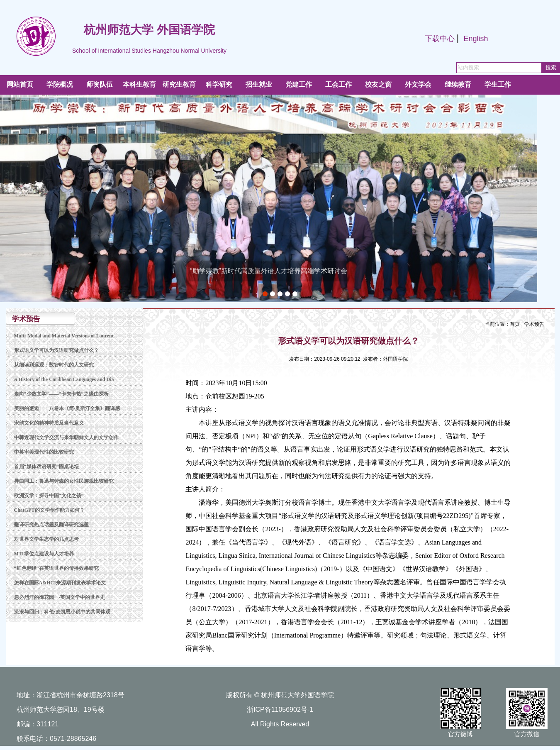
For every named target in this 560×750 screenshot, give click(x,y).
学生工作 (498, 84)
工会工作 (338, 84)
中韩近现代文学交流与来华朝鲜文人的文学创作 (66, 437)
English (476, 39)
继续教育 (458, 84)
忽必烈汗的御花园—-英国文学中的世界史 (60, 597)
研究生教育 (179, 84)
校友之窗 (378, 84)
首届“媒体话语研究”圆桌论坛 (46, 467)
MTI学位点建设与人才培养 (44, 554)
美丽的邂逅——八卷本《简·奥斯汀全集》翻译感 (67, 408)
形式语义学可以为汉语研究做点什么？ (56, 350)
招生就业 (259, 84)
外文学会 (418, 84)
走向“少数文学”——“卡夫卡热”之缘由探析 (61, 394)
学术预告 (534, 324)
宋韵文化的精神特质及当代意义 (49, 423)
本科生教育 (139, 84)
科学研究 (219, 84)
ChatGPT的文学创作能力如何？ (49, 510)
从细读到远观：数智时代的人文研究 (54, 365)
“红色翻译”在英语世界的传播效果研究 (56, 568)
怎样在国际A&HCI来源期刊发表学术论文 (60, 583)
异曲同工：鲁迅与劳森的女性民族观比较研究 (64, 481)
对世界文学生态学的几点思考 (46, 539)
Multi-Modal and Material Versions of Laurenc (64, 336)
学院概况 (60, 84)
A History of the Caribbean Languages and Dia (64, 379)
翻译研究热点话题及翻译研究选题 (51, 525)
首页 (515, 324)
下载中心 (440, 39)
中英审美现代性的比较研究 (44, 452)
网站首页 (20, 84)
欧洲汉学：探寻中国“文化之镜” (49, 496)
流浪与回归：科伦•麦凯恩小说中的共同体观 (62, 612)
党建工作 (299, 84)
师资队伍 (100, 84)
